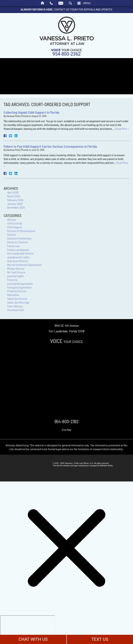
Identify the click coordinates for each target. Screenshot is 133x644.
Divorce (11, 234)
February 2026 (15, 200)
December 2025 (16, 207)
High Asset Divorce (18, 261)
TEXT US (100, 639)
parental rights (15, 276)
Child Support (15, 227)
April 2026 (13, 192)
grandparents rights (18, 257)
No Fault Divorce (16, 272)
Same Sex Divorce (17, 299)
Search (70, 3)
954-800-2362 (67, 54)
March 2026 (14, 196)
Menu (87, 3)
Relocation (13, 295)
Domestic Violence (18, 242)
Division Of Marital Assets (21, 231)
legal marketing (80, 466)
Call (51, 3)
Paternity (12, 280)
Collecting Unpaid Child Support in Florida (31, 112)
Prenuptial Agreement (19, 287)
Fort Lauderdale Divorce (21, 253)
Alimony (12, 219)
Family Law (13, 246)
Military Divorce (16, 269)
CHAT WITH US (33, 639)
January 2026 (15, 204)
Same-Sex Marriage (18, 302)
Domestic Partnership (19, 238)
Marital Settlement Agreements (25, 265)
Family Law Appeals (18, 250)
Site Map (66, 430)
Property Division (17, 291)
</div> (28, 629)
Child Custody (15, 223)
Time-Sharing (15, 306)
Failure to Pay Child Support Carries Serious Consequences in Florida (50, 146)
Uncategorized (15, 310)
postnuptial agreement (20, 284)
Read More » (122, 129)
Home (43, 3)
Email (61, 3)
